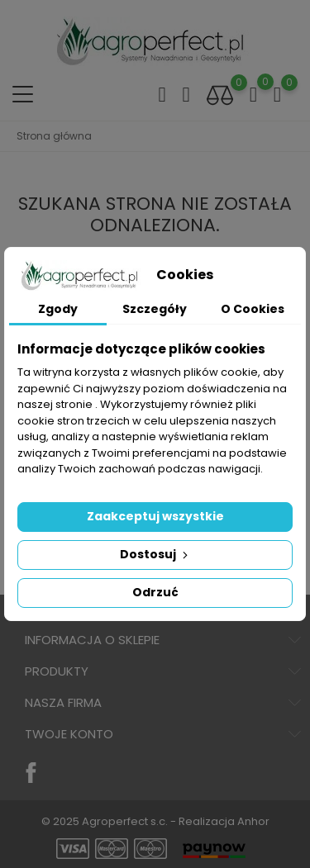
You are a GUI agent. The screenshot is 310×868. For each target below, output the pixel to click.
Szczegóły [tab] (155, 309)
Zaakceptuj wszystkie (155, 516)
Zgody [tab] (58, 309)
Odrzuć (155, 592)
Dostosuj (155, 554)
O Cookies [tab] (253, 309)
